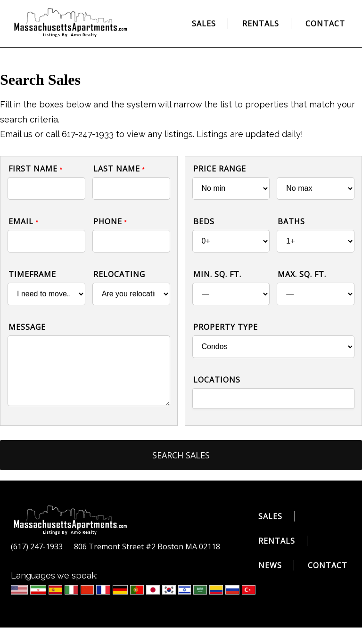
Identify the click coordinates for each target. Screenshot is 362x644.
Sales (204, 24)
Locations (217, 380)
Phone (110, 221)
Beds (204, 221)
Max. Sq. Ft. (302, 274)
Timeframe (32, 274)
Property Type (226, 327)
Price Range (220, 169)
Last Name (119, 169)
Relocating (119, 274)
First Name (36, 169)
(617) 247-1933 (37, 546)
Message (27, 327)
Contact (325, 24)
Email (24, 221)
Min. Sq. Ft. (217, 274)
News (270, 565)
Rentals (261, 24)
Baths (291, 221)
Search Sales (181, 455)
